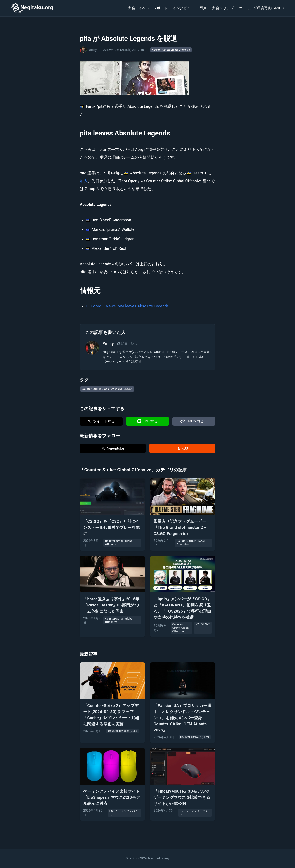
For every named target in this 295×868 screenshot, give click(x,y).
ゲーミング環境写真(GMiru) (261, 8)
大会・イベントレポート (148, 8)
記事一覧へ (127, 344)
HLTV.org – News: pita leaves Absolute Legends (127, 306)
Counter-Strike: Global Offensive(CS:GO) (107, 389)
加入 (84, 181)
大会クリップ (223, 8)
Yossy (108, 344)
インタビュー (184, 8)
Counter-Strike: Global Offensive (171, 50)
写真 (203, 8)
